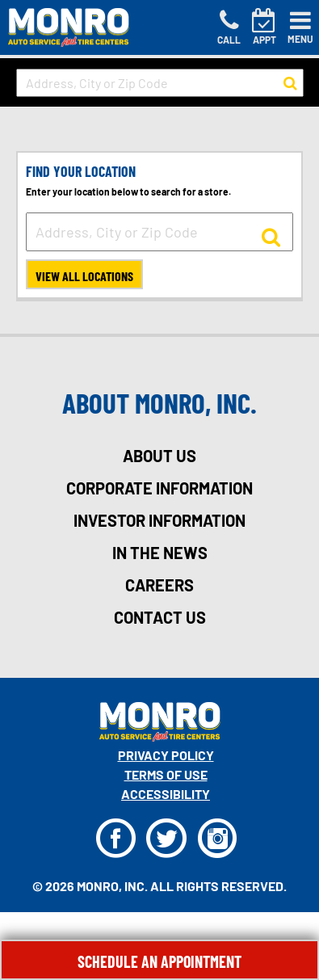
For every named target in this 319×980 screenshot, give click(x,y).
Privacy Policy (166, 755)
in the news (160, 553)
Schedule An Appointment (159, 961)
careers (159, 585)
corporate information (159, 488)
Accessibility (166, 794)
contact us (160, 617)
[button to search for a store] (290, 83)
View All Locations (84, 276)
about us (159, 456)
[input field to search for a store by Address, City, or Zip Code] (160, 83)
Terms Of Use (166, 774)
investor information (159, 520)
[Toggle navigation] (300, 27)
